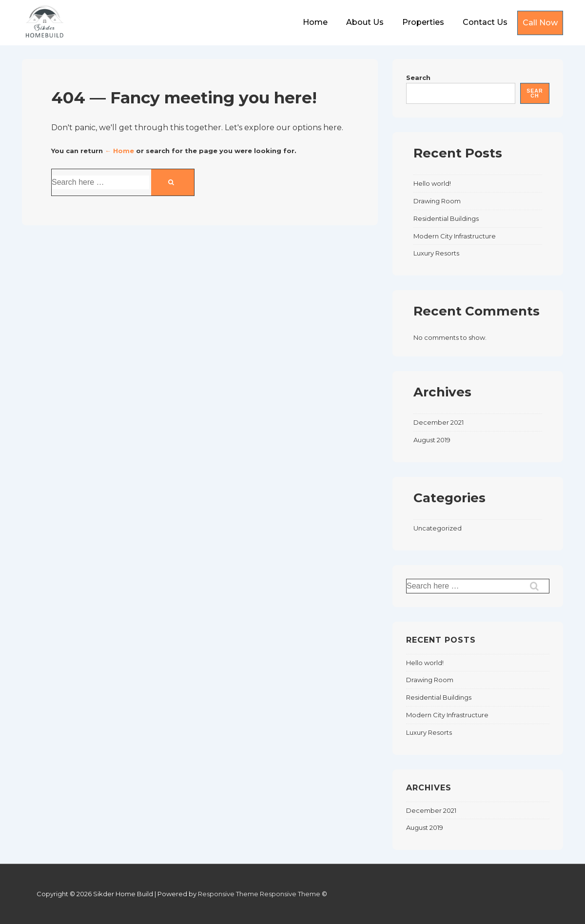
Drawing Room (437, 201)
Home (315, 22)
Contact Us (485, 22)
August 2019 (432, 440)
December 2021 (439, 422)
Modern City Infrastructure (455, 236)
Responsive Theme (228, 894)
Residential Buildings (446, 218)
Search (418, 78)
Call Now (540, 23)
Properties (423, 22)
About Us (365, 22)
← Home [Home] (119, 151)
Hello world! (432, 183)
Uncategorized (438, 528)
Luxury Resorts (436, 253)
